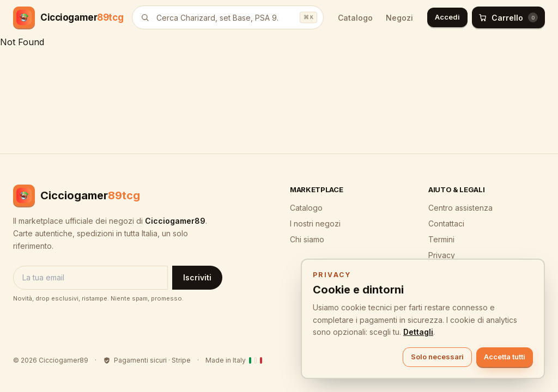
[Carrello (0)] (508, 17)
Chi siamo (307, 239)
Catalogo (355, 18)
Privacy (442, 255)
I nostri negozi (315, 223)
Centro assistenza (460, 208)
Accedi (447, 17)
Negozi (399, 18)
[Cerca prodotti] (228, 17)
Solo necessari (437, 357)
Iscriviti (197, 277)
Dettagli (418, 332)
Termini (441, 239)
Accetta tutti (505, 357)
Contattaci (446, 223)
